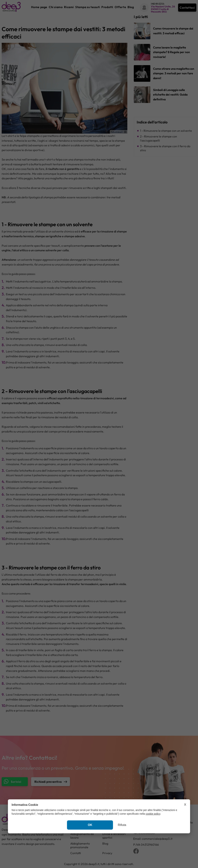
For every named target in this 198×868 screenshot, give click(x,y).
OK (90, 825)
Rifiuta (122, 825)
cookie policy (153, 814)
